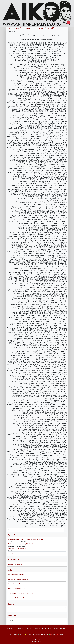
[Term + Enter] (35, 530)
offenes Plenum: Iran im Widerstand (18, 548)
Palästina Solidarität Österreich (16, 584)
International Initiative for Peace (17, 589)
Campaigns (47, 629)
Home (11, 629)
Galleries (64, 629)
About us (37, 629)
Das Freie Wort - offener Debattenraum (19, 579)
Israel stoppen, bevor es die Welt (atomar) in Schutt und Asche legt (26, 539)
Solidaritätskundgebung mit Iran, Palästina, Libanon (22, 544)
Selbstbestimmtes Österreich (16, 574)
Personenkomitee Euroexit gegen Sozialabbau (21, 593)
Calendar (29, 629)
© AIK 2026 (37, 639)
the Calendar (12, 554)
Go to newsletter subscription (16, 564)
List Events (19, 629)
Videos (56, 629)
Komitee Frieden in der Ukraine (17, 598)
